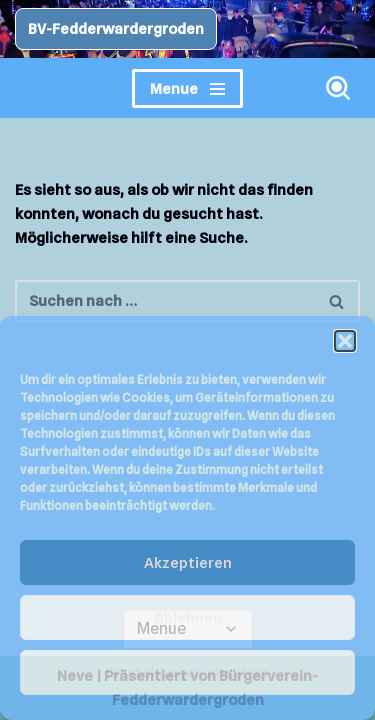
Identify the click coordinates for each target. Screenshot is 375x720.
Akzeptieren (188, 563)
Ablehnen (188, 618)
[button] (345, 341)
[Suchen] (338, 88)
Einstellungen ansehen (187, 673)
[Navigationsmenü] (187, 88)
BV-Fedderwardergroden (116, 29)
